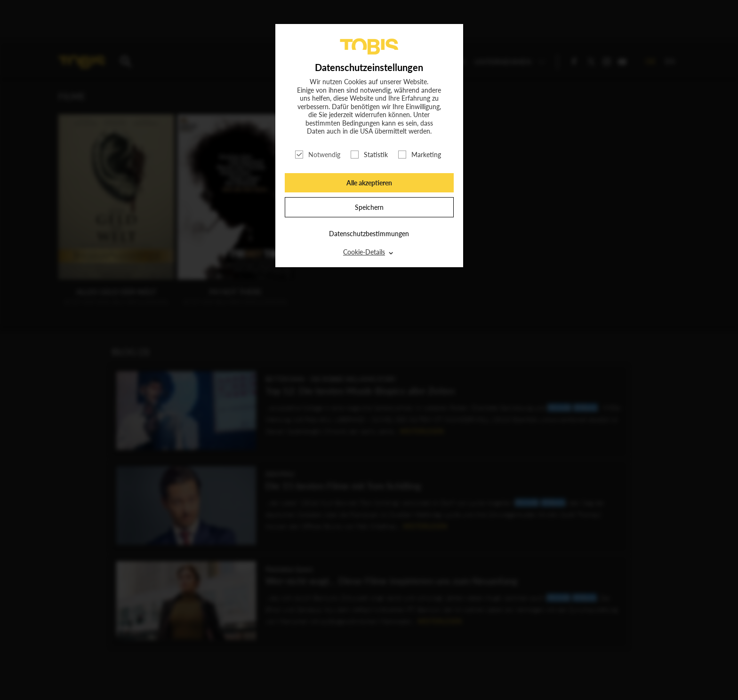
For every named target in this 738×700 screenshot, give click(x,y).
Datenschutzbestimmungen (369, 234)
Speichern (369, 207)
